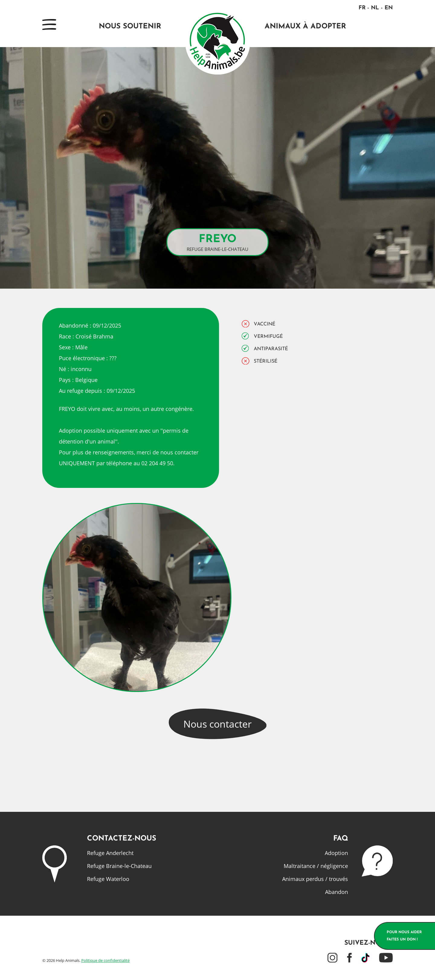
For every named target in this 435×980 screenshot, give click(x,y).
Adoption (336, 853)
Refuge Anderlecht (110, 853)
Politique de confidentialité (105, 960)
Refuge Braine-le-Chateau (119, 866)
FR (362, 8)
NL (375, 8)
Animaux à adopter (305, 27)
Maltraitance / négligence (316, 866)
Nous (217, 724)
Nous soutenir (130, 27)
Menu (49, 24)
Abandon (337, 892)
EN (389, 8)
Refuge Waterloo (108, 879)
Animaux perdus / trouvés (315, 879)
